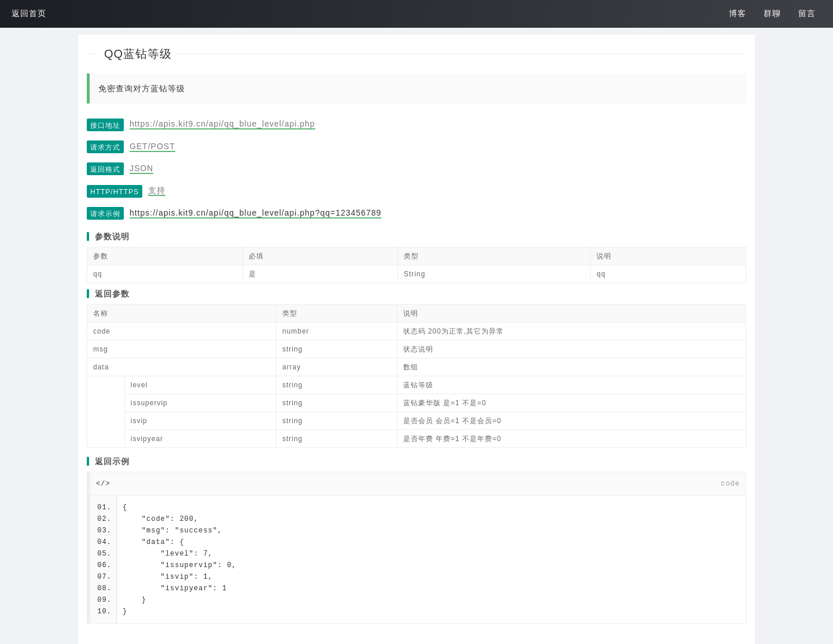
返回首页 (29, 13)
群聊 (772, 13)
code (730, 484)
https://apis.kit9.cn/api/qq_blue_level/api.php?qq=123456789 (255, 213)
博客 (738, 13)
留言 (807, 13)
